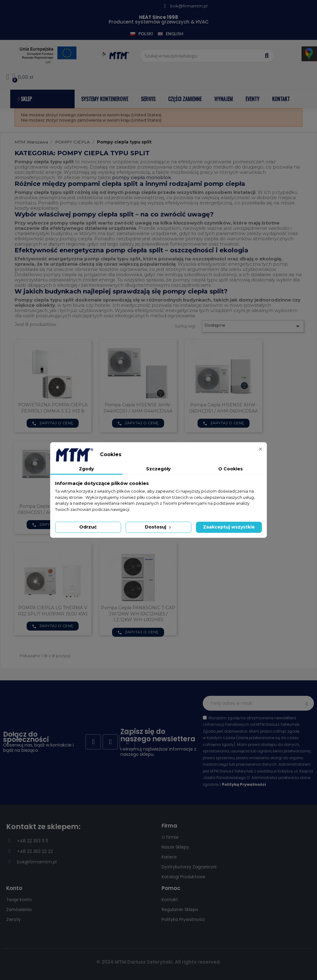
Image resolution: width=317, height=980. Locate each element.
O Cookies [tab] (230, 469)
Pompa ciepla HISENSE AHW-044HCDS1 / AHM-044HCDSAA (138, 408)
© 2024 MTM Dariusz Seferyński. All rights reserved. (159, 962)
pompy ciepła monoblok (141, 177)
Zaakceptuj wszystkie (229, 527)
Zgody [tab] (86, 469)
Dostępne (253, 326)
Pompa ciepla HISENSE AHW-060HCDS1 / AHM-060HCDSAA (224, 408)
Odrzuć (88, 527)
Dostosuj (158, 527)
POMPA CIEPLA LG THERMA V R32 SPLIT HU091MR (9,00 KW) (53, 611)
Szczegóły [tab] (158, 469)
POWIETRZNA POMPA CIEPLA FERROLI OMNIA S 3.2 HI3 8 (53, 408)
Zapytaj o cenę (53, 423)
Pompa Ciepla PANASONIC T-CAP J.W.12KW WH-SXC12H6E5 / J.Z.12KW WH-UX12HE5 (138, 614)
